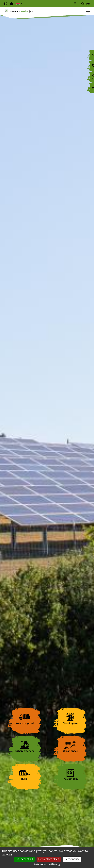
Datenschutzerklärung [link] (47, 864)
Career (86, 4)
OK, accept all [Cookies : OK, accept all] (24, 859)
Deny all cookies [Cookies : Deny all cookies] (49, 859)
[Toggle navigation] (88, 12)
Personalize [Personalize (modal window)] (72, 859)
